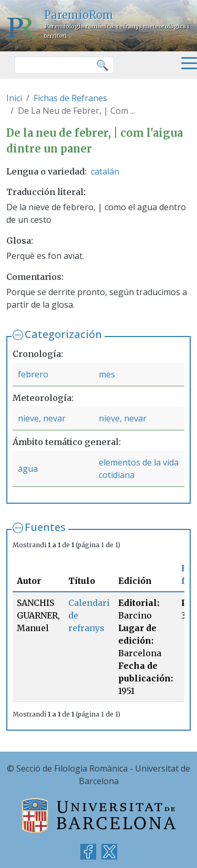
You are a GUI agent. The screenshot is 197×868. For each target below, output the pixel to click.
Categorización (63, 334)
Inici (14, 98)
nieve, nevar (42, 418)
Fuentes (45, 527)
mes (107, 374)
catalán (105, 171)
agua (28, 469)
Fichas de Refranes (70, 98)
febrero (33, 374)
